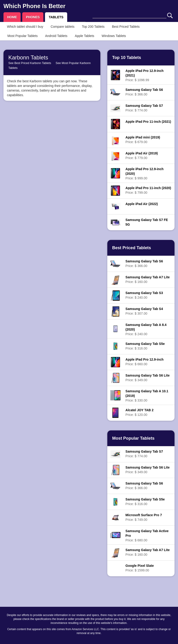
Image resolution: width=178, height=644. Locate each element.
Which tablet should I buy (25, 27)
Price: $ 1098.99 (144, 75)
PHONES (33, 17)
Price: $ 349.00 (147, 378)
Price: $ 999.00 (144, 174)
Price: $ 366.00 (144, 92)
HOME (12, 17)
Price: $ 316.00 (145, 346)
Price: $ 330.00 (147, 396)
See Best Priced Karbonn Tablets (30, 63)
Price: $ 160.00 (148, 279)
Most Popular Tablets (22, 36)
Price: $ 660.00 (144, 362)
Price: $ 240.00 (144, 295)
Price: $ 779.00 (142, 156)
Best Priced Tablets (126, 27)
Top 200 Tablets (93, 27)
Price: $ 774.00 (144, 108)
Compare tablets (62, 27)
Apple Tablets (85, 36)
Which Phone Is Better (34, 6)
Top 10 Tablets (127, 58)
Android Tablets (56, 36)
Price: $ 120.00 (139, 412)
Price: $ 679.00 (143, 140)
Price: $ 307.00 (144, 311)
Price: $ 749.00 (144, 517)
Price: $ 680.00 (147, 536)
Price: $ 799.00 (148, 190)
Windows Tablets (114, 36)
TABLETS (56, 17)
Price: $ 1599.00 (140, 568)
